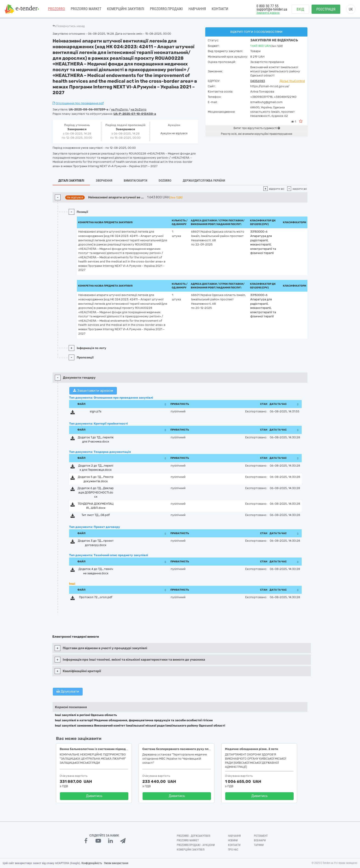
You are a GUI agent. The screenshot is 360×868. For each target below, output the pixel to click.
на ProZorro (120, 109)
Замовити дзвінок (268, 13)
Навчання (197, 9)
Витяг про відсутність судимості (257, 128)
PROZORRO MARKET (86, 9)
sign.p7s (96, 411)
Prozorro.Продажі (166, 9)
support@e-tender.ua (272, 9)
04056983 (258, 81)
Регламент (261, 836)
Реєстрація (326, 9)
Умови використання (116, 863)
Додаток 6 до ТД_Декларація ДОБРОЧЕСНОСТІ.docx (96, 492)
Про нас (233, 850)
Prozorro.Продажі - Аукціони (196, 845)
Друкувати (68, 691)
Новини (233, 840)
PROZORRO (56, 9)
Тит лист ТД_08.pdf (96, 515)
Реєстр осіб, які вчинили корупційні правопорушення (257, 134)
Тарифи (259, 845)
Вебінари (260, 840)
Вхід (300, 9)
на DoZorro (139, 109)
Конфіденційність (92, 863)
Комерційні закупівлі (126, 9)
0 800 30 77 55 (267, 6)
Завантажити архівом (93, 391)
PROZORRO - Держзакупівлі (194, 836)
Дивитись (94, 796)
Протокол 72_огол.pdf (96, 597)
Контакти (220, 9)
